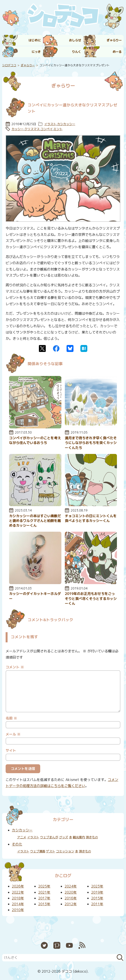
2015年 (97, 898)
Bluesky (70, 348)
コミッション (65, 851)
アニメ (22, 837)
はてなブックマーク (84, 348)
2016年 (71, 898)
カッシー (18, 129)
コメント (15, 667)
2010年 (18, 910)
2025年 (44, 886)
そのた (17, 844)
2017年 (44, 898)
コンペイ (46, 129)
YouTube (69, 945)
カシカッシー (66, 124)
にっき (36, 52)
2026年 (18, 886)
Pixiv (57, 945)
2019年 (97, 892)
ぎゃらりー (114, 40)
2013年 (44, 904)
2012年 (71, 904)
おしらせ (75, 40)
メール (13, 734)
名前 (11, 718)
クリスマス (32, 129)
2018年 (18, 898)
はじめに (35, 40)
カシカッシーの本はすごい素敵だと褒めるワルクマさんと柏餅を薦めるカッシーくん (35, 521)
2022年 (18, 892)
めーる (117, 52)
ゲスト (51, 851)
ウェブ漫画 (38, 851)
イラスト (50, 124)
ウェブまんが (49, 837)
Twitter (42, 348)
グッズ (64, 837)
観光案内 (79, 837)
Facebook (56, 348)
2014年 (18, 904)
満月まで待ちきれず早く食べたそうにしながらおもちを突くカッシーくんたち (91, 443)
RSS (82, 945)
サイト (11, 750)
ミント (58, 129)
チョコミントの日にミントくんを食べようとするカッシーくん (91, 518)
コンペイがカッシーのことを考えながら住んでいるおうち (35, 440)
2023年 (97, 886)
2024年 (71, 886)
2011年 (97, 904)
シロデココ (9, 65)
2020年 (71, 892)
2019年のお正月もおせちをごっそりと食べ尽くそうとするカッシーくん (91, 599)
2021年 (44, 892)
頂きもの (92, 837)
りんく (77, 52)
